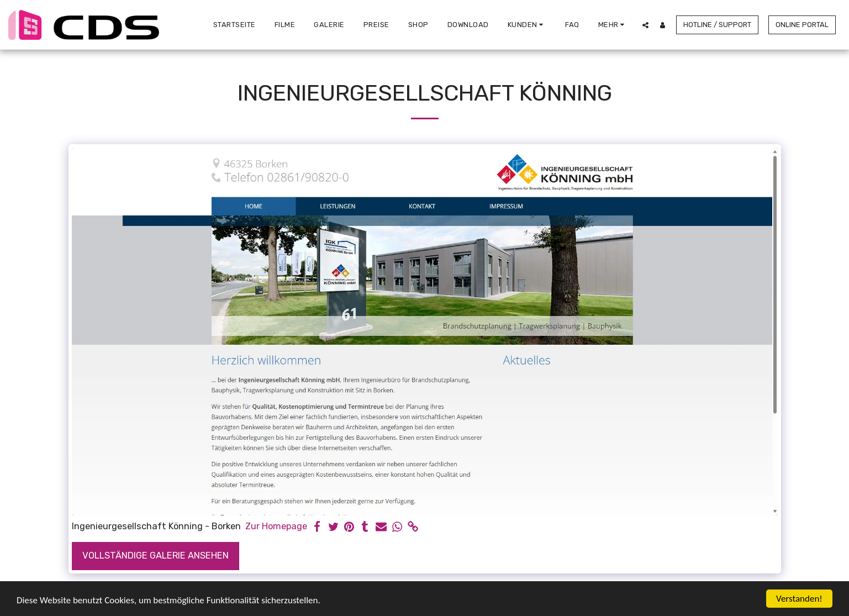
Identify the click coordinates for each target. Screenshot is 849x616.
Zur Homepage (276, 526)
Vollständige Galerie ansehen (155, 556)
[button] (527, 25)
